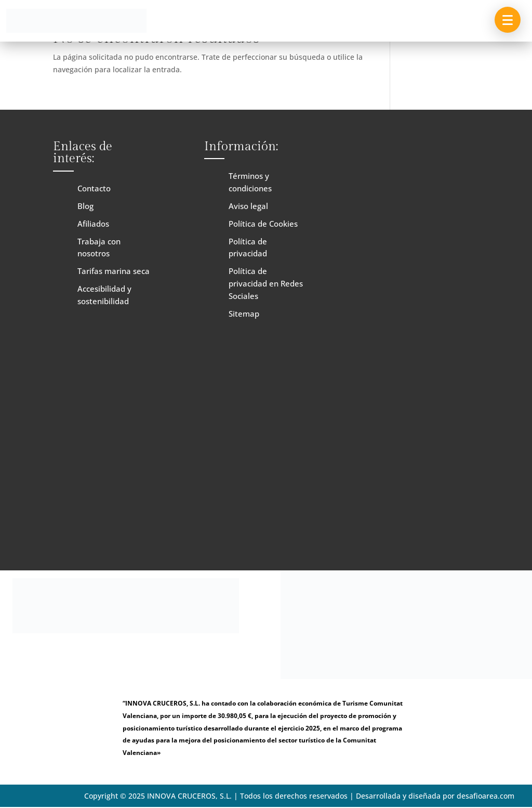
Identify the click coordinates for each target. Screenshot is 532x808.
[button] (508, 20)
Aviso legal (248, 206)
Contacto (94, 188)
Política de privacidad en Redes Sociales (266, 283)
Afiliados (93, 224)
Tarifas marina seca (114, 271)
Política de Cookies (263, 224)
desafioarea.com (486, 796)
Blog (85, 206)
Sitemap (244, 314)
